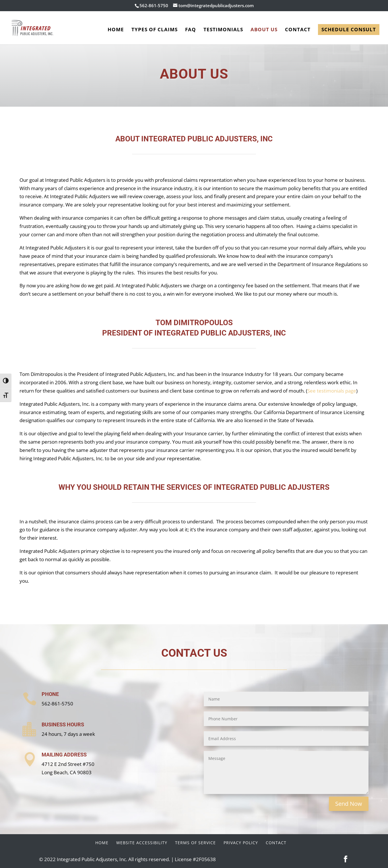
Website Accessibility (142, 843)
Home (116, 30)
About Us (264, 30)
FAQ (191, 30)
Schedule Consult (349, 29)
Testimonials (223, 30)
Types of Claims (155, 30)
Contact (298, 30)
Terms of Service (195, 843)
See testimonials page (332, 391)
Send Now (349, 804)
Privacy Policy (241, 843)
